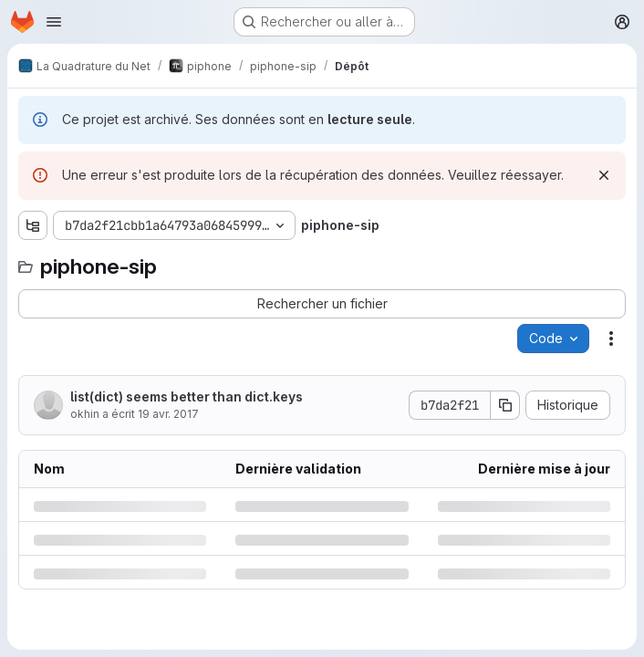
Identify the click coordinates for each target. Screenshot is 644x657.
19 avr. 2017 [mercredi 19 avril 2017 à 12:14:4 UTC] (168, 414)
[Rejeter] (604, 175)
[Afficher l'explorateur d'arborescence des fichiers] (33, 225)
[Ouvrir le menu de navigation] (54, 22)
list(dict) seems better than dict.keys (187, 396)
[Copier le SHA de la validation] (505, 405)
